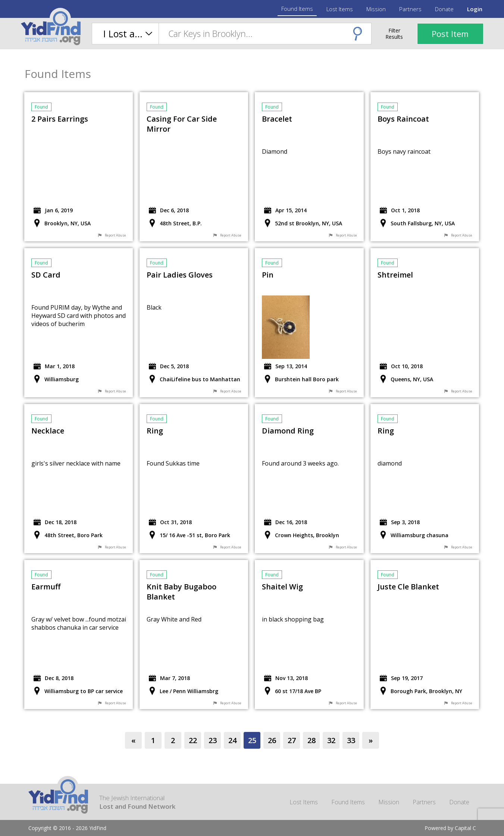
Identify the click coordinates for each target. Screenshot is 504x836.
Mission (376, 9)
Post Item (450, 34)
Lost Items (340, 9)
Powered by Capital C (450, 828)
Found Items (297, 9)
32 (331, 740)
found (41, 107)
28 (312, 740)
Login (475, 9)
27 (292, 740)
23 (213, 740)
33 (351, 740)
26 (272, 740)
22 (193, 740)
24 (232, 740)
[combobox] (265, 34)
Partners (410, 9)
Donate (444, 9)
